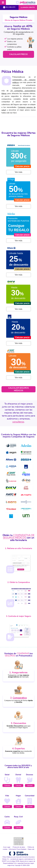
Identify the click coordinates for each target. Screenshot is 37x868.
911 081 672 (9, 7)
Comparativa (20, 698)
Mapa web (31, 849)
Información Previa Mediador (18, 849)
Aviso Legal (7, 847)
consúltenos (18, 422)
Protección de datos (19, 847)
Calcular (7, 786)
